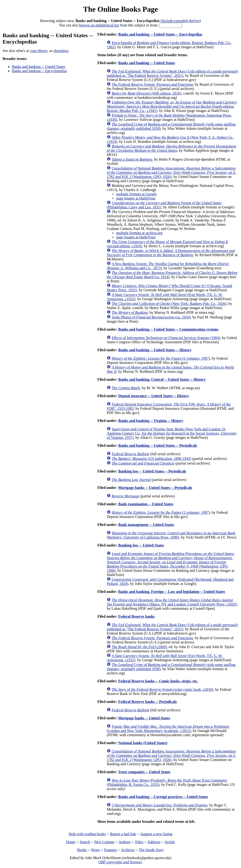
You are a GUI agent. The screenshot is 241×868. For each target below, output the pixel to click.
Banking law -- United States (141, 545)
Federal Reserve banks (136, 616)
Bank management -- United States (146, 525)
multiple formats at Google (136, 194)
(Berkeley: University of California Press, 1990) (171, 535)
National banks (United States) (143, 743)
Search (85, 842)
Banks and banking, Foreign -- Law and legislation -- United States (171, 592)
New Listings (104, 842)
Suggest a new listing (156, 834)
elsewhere (61, 51)
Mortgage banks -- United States (144, 718)
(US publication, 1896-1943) (151, 459)
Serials (170, 842)
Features (110, 850)
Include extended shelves (181, 21)
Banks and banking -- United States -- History (155, 350)
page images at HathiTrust (136, 198)
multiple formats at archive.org (139, 233)
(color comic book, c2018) (162, 689)
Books (82, 850)
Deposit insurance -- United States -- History (154, 396)
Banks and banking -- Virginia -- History (151, 421)
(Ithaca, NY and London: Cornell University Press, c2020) (172, 602)
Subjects (154, 842)
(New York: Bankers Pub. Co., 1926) (169, 304)
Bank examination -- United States (146, 504)
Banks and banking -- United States (39, 67)
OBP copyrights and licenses (120, 862)
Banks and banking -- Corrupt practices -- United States (163, 797)
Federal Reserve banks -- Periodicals (147, 702)
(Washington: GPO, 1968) (171, 562)
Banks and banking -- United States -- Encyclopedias (160, 34)
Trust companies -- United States (144, 772)
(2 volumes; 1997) (161, 358)
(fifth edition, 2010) (146, 93)
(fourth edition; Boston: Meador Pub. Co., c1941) (172, 106)
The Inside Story (151, 850)
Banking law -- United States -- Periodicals (152, 471)
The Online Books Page (120, 9)
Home (71, 842)
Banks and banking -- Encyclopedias (40, 71)
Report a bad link (123, 834)
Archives (128, 850)
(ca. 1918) (151, 317)
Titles (139, 842)
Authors (124, 842)
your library (39, 51)
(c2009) (139, 647)
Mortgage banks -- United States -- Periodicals (155, 488)
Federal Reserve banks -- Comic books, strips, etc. (158, 681)
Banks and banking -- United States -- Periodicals (158, 445)
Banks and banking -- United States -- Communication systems (168, 329)
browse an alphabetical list (99, 25)
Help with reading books (87, 834)
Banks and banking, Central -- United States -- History (162, 379)
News (95, 850)
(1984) (166, 338)
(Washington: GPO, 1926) (171, 172)
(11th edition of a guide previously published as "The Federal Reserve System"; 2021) (172, 73)
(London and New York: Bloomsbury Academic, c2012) (168, 729)
